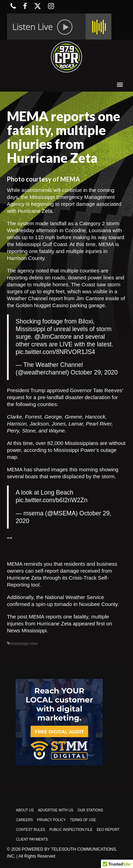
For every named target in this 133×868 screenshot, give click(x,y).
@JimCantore (53, 337)
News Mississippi (27, 630)
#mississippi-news (24, 644)
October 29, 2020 (94, 372)
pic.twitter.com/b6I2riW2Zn (52, 500)
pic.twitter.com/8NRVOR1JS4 (55, 352)
